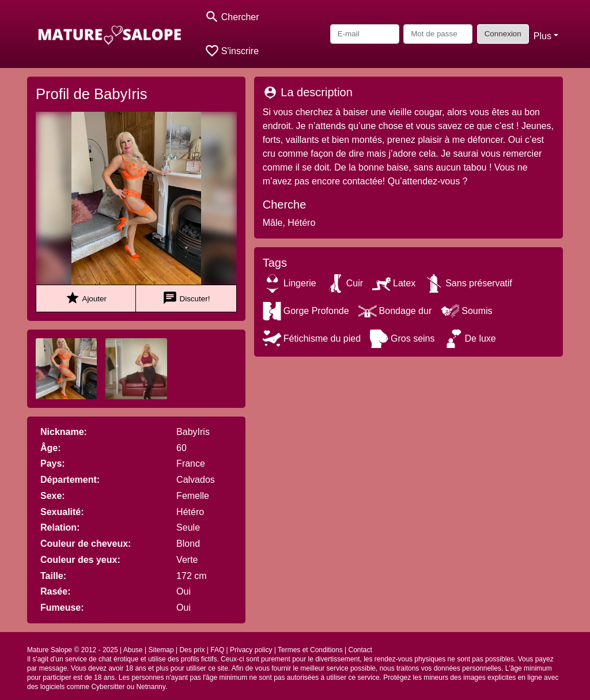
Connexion (503, 34)
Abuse (133, 650)
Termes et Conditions (310, 650)
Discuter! (186, 298)
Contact (360, 650)
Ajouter (86, 298)
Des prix (192, 650)
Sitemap (161, 650)
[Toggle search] (232, 17)
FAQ (217, 650)
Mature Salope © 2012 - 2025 (73, 650)
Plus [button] (542, 36)
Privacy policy (251, 650)
